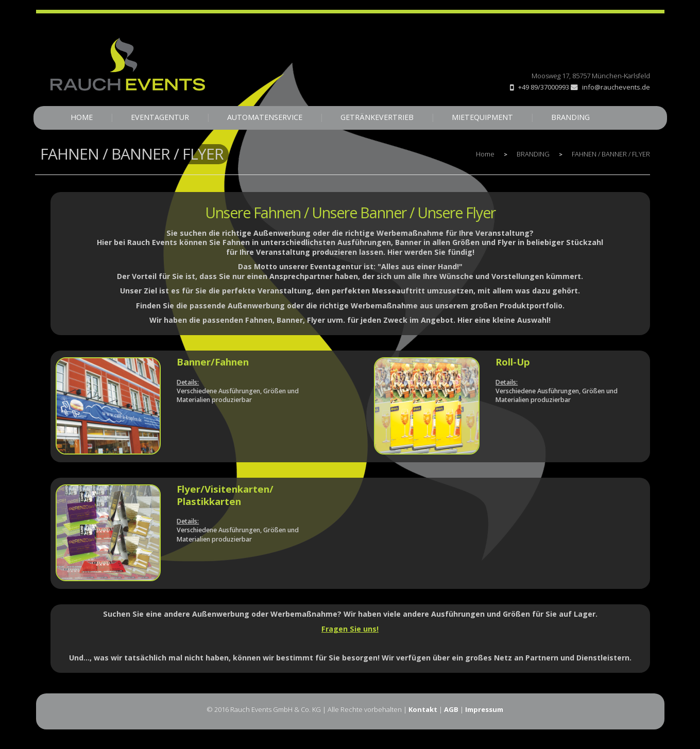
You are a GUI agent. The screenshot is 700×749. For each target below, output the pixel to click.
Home (485, 154)
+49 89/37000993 (544, 87)
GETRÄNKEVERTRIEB (377, 117)
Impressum (484, 709)
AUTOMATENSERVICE (265, 117)
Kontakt (423, 709)
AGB (451, 709)
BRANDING (570, 117)
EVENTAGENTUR (160, 117)
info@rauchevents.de (610, 87)
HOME (82, 117)
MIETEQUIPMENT (482, 117)
